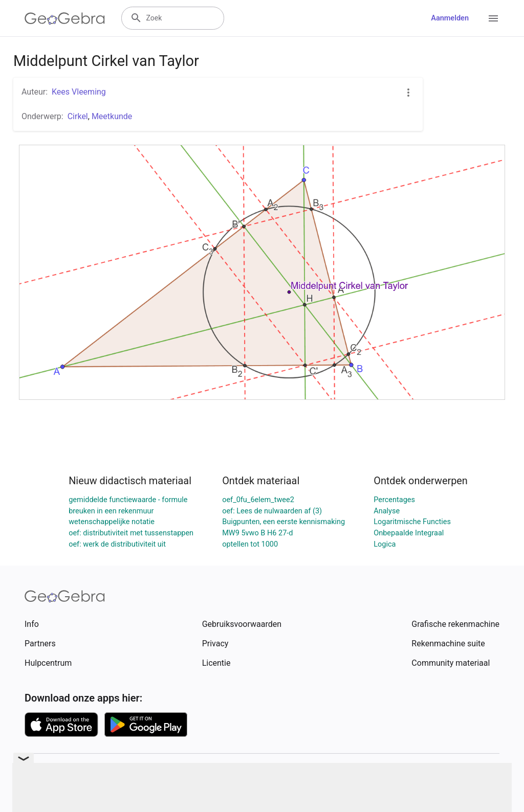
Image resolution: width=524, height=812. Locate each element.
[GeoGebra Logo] (65, 18)
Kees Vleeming (79, 92)
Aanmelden (450, 18)
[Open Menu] (493, 18)
